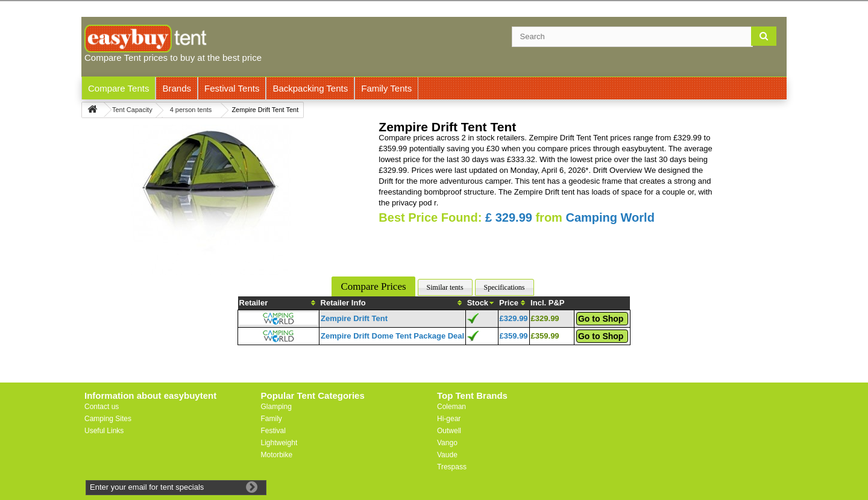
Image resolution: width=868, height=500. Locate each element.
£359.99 (514, 336)
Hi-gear (449, 419)
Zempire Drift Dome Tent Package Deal (392, 336)
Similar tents (445, 287)
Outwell (449, 431)
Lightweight (279, 443)
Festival (273, 431)
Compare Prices (373, 286)
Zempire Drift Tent (354, 318)
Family (272, 419)
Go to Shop (601, 319)
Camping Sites (108, 419)
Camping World (610, 217)
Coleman (451, 407)
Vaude (447, 455)
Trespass (452, 467)
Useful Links (104, 431)
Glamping (276, 407)
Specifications (505, 287)
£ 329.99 (509, 217)
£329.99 (514, 318)
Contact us (102, 407)
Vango (447, 443)
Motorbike (277, 455)
